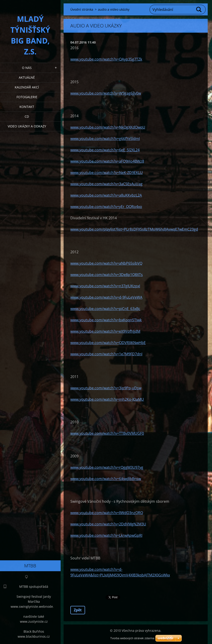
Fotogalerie (27, 97)
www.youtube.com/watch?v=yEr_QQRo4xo (106, 207)
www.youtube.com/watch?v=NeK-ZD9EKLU (107, 173)
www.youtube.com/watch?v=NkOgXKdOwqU (108, 127)
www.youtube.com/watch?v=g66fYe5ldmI (105, 139)
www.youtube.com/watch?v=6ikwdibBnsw (106, 479)
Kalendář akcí (27, 87)
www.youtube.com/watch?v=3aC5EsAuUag (106, 184)
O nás (27, 68)
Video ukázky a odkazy (27, 126)
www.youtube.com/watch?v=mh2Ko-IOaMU (107, 399)
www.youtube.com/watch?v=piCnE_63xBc (105, 309)
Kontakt (27, 107)
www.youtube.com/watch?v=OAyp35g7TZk (106, 59)
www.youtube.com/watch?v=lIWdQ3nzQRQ (107, 513)
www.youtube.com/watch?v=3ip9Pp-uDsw (106, 388)
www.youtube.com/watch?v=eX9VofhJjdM (105, 331)
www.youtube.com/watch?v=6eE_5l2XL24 (105, 150)
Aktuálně (27, 77)
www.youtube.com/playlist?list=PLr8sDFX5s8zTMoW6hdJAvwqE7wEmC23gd (134, 229)
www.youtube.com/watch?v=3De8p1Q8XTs (107, 275)
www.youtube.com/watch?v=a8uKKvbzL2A (106, 195)
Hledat (199, 10)
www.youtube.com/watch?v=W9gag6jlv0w (106, 93)
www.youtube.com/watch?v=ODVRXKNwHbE (108, 343)
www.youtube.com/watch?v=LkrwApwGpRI (106, 535)
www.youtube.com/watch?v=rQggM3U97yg (107, 467)
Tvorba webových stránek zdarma (132, 638)
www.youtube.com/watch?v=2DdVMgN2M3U (108, 524)
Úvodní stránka (82, 9)
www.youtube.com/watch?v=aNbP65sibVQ (106, 263)
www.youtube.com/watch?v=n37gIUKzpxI (105, 286)
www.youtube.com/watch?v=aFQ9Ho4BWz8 (107, 161)
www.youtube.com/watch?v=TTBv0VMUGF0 (107, 433)
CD (27, 116)
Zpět (78, 610)
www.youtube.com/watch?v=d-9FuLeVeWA (106, 297)
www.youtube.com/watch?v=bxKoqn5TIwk (106, 320)
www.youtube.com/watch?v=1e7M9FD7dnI (106, 354)
